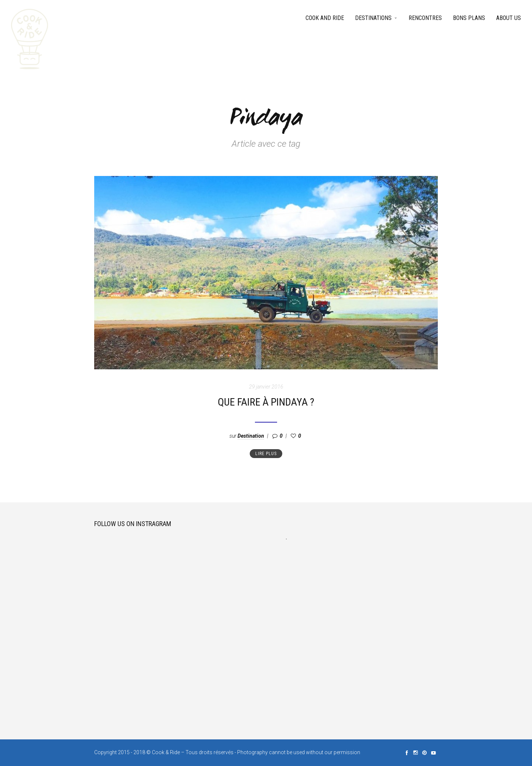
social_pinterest (424, 753)
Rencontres (425, 18)
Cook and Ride (325, 18)
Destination (251, 436)
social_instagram (416, 753)
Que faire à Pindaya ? (266, 402)
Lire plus (266, 454)
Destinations (373, 18)
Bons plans (469, 18)
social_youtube (433, 753)
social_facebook (407, 753)
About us (509, 18)
